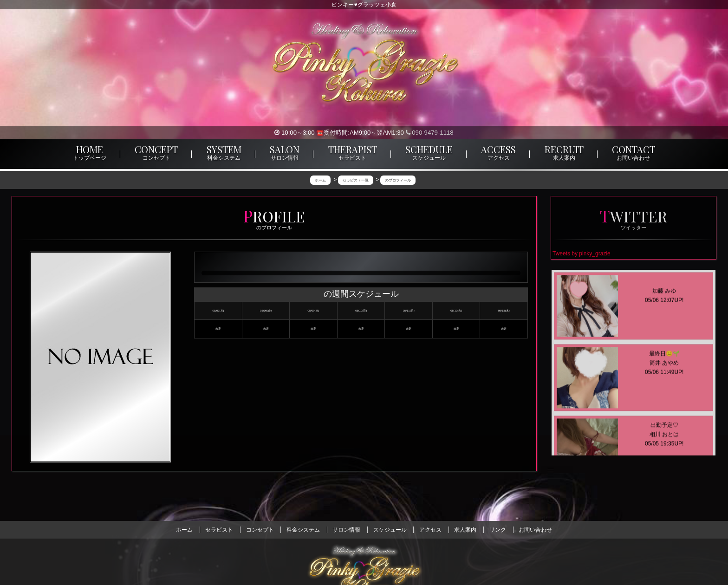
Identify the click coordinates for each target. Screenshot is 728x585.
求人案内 (465, 530)
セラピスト (219, 530)
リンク (498, 530)
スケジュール (390, 530)
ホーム (184, 530)
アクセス (430, 530)
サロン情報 (346, 530)
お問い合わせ (535, 530)
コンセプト (260, 530)
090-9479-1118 (430, 133)
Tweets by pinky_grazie (582, 254)
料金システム (303, 530)
